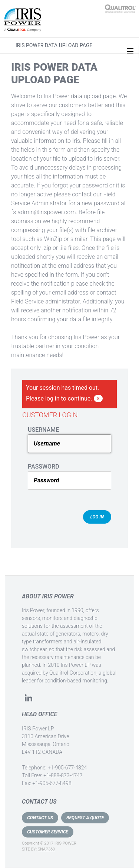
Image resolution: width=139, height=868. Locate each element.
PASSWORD (44, 467)
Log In (97, 517)
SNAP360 (46, 849)
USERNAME (43, 430)
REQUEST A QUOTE (85, 818)
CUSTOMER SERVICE (48, 832)
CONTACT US (40, 818)
